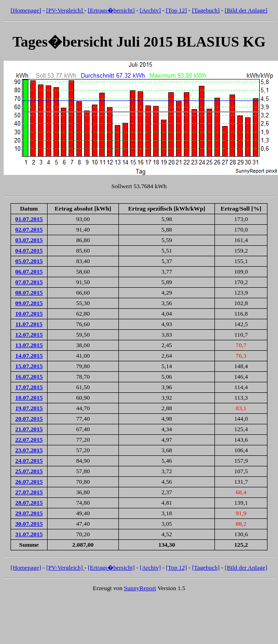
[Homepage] (26, 10)
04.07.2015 (29, 251)
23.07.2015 (29, 450)
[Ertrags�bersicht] (111, 10)
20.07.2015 (29, 419)
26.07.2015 (29, 482)
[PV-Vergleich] (65, 10)
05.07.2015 (29, 261)
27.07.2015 (29, 492)
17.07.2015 (29, 387)
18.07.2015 (29, 398)
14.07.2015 (29, 356)
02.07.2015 (29, 230)
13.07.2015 (29, 345)
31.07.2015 (29, 534)
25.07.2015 (29, 471)
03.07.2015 (29, 240)
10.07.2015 (29, 314)
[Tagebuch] (206, 10)
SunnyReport (140, 588)
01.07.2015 (29, 219)
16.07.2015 (29, 377)
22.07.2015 (29, 440)
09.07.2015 (29, 303)
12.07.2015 (29, 335)
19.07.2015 (29, 408)
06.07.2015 (29, 272)
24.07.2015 (29, 461)
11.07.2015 (29, 324)
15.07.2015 (29, 366)
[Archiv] (150, 10)
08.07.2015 (29, 293)
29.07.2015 (29, 513)
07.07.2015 (29, 282)
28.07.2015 (29, 503)
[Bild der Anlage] (246, 10)
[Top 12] (176, 10)
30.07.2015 (29, 524)
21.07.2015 (29, 429)
